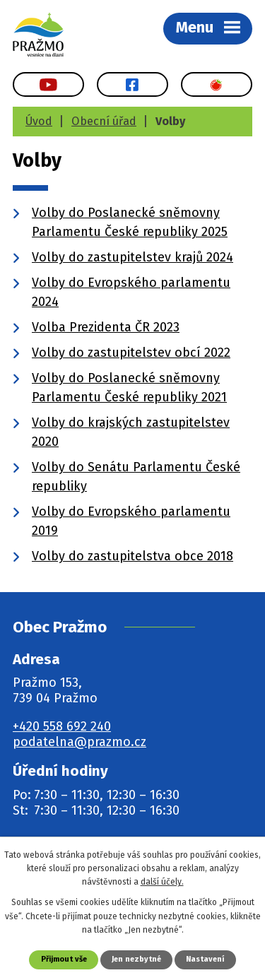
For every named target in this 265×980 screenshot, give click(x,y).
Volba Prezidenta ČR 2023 (106, 327)
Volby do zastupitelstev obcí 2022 (131, 353)
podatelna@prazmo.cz (79, 742)
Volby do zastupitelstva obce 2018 (132, 556)
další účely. (162, 882)
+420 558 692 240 (62, 726)
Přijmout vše (64, 959)
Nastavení (205, 959)
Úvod (39, 121)
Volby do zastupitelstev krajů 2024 (132, 257)
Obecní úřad (104, 121)
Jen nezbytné (136, 959)
